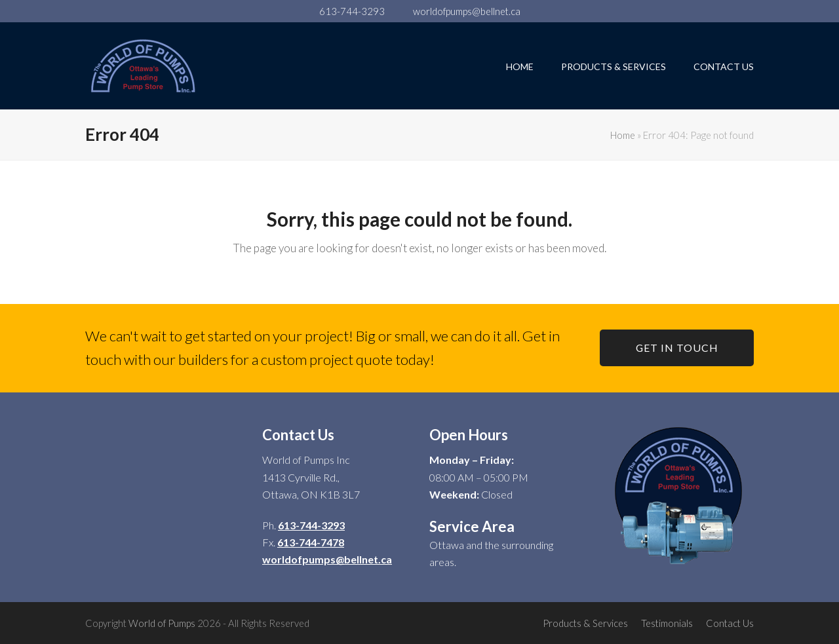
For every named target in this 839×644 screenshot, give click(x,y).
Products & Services (585, 623)
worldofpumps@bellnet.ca (467, 11)
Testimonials (667, 623)
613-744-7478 (311, 542)
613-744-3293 (352, 11)
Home (623, 135)
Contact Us (730, 623)
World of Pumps (162, 623)
